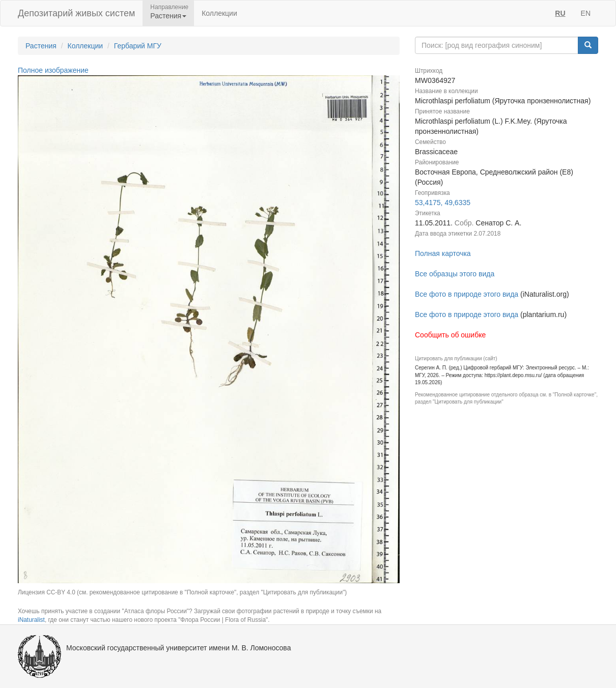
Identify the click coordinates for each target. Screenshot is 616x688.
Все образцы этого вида (455, 274)
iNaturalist (31, 620)
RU (560, 13)
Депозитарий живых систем (76, 13)
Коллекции (219, 13)
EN (586, 13)
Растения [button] (168, 16)
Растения (41, 46)
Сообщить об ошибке (450, 335)
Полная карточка (443, 253)
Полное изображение (53, 70)
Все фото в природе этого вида (467, 294)
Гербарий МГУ (138, 46)
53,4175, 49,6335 (443, 203)
